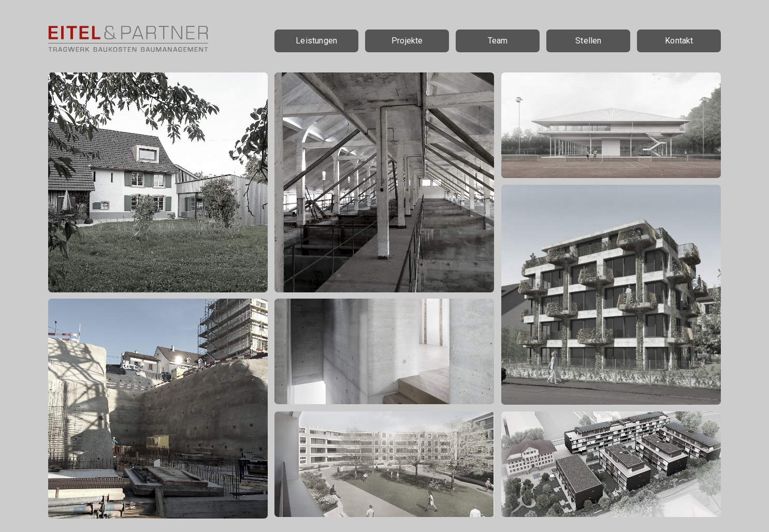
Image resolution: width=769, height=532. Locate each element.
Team (498, 41)
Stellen (588, 41)
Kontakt (679, 41)
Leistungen (316, 41)
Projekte (407, 41)
